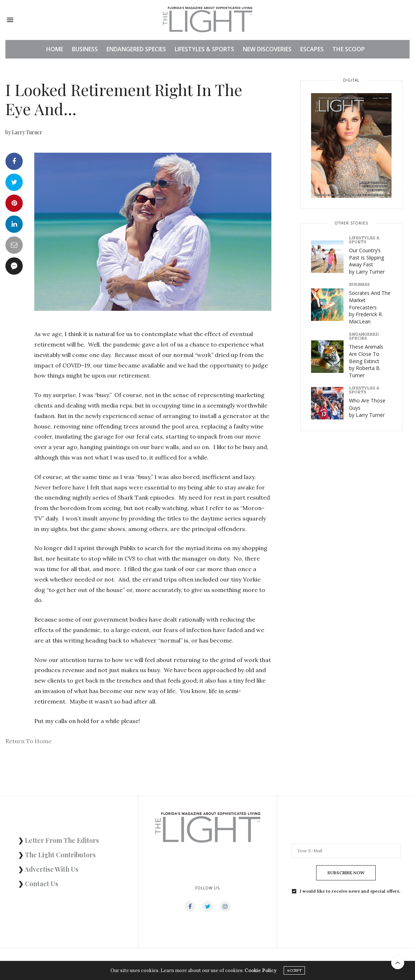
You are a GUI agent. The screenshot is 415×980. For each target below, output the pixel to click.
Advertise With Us (51, 869)
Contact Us (41, 884)
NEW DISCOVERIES (267, 49)
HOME (55, 49)
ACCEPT (294, 972)
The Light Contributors (60, 855)
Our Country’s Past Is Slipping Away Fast (367, 261)
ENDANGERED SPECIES (136, 49)
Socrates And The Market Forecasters (370, 307)
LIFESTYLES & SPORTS (204, 49)
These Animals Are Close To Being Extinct (366, 361)
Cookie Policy (261, 972)
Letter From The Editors (62, 840)
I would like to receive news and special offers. (350, 891)
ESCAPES (312, 49)
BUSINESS (85, 49)
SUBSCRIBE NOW (346, 873)
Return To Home (29, 741)
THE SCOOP (349, 49)
